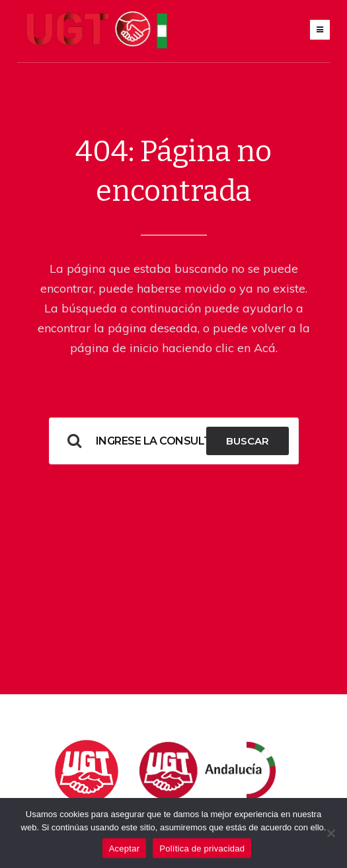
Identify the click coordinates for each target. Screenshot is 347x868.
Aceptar (125, 849)
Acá (265, 348)
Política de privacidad (202, 849)
